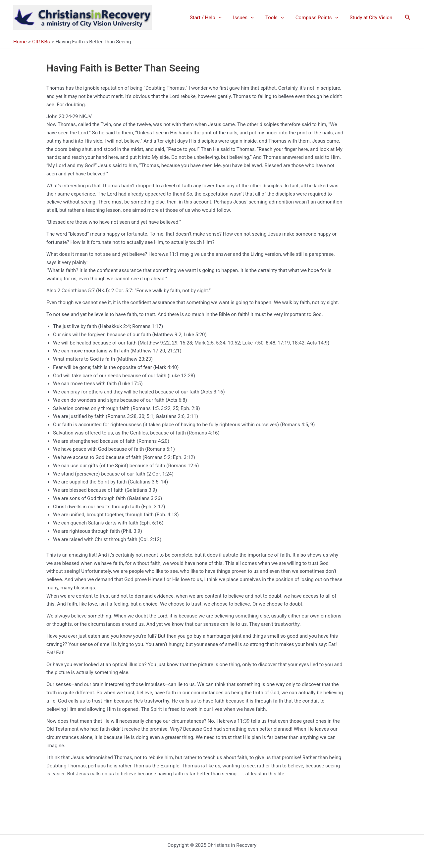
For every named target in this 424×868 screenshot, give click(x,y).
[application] (226, 18)
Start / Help (213, 18)
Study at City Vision (372, 18)
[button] (408, 17)
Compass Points (319, 18)
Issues (249, 18)
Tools (279, 18)
